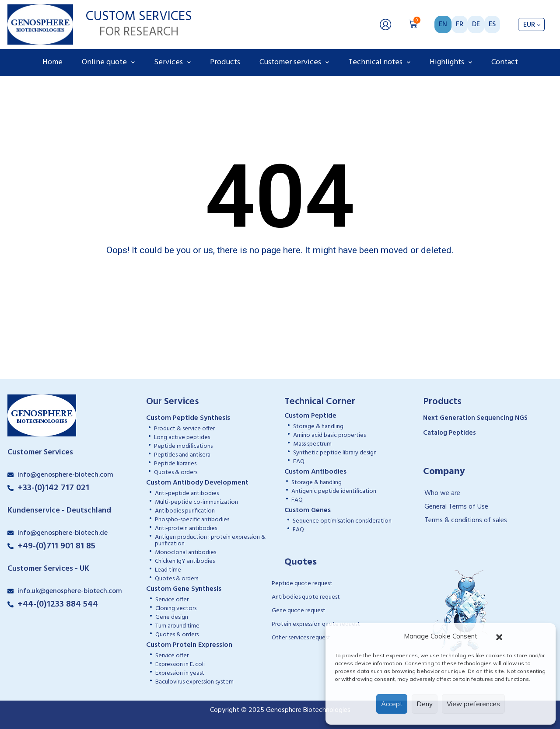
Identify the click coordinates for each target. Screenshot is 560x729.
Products (225, 62)
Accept (392, 704)
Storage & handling (318, 427)
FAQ (299, 462)
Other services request (301, 638)
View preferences (473, 704)
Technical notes (379, 63)
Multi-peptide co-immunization (196, 502)
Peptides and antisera (182, 455)
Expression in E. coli (180, 664)
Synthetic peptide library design (335, 453)
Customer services (294, 63)
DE (476, 24)
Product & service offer (184, 429)
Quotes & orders (176, 473)
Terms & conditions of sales (466, 520)
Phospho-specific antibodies (192, 520)
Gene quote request (299, 611)
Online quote (108, 63)
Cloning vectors (176, 609)
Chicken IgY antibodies (185, 561)
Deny (425, 704)
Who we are (442, 493)
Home (52, 62)
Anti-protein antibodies (186, 528)
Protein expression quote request (316, 624)
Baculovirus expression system (194, 682)
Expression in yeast (180, 673)
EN (443, 24)
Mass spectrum (312, 444)
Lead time (168, 570)
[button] (499, 636)
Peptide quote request (302, 584)
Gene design (172, 617)
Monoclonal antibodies (185, 553)
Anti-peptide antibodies (187, 494)
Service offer (172, 600)
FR (460, 24)
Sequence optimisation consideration (342, 521)
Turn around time (177, 626)
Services (172, 63)
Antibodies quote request (306, 597)
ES (492, 24)
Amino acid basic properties (329, 435)
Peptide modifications (183, 446)
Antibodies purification (185, 511)
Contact (505, 62)
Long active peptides (182, 438)
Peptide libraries (175, 464)
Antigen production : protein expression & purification (210, 541)
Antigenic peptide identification (334, 491)
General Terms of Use (456, 507)
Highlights (451, 63)
